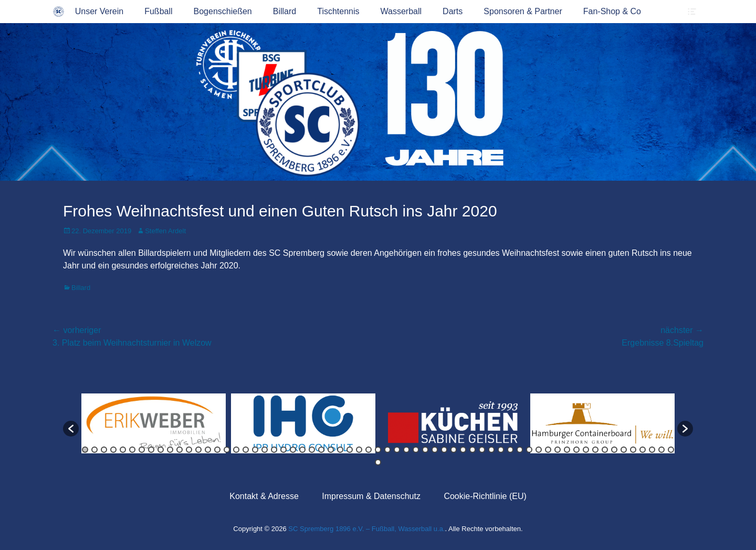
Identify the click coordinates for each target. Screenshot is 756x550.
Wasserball (401, 11)
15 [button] (217, 450)
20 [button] (265, 450)
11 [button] (180, 450)
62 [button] (661, 450)
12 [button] (189, 450)
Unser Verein (99, 11)
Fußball (158, 11)
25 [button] (312, 450)
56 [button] (605, 450)
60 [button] (643, 450)
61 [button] (652, 450)
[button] (71, 429)
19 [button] (255, 450)
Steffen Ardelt (165, 231)
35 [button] (406, 450)
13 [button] (198, 450)
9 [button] (161, 450)
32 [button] (378, 450)
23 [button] (293, 450)
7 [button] (142, 450)
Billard (285, 11)
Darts (453, 11)
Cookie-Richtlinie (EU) (485, 496)
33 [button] (387, 450)
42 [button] (472, 450)
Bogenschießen (223, 11)
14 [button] (208, 450)
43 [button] (482, 450)
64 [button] (378, 462)
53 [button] (576, 450)
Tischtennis (338, 11)
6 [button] (132, 450)
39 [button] (444, 450)
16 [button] (227, 450)
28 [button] (340, 450)
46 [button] (510, 450)
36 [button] (416, 450)
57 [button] (614, 450)
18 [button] (246, 450)
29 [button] (350, 450)
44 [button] (491, 450)
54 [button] (586, 450)
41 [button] (463, 450)
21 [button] (274, 450)
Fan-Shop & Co (612, 11)
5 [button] (123, 450)
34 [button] (397, 450)
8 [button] (151, 450)
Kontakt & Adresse (264, 496)
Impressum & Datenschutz (371, 496)
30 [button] (359, 450)
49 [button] (539, 450)
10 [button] (170, 450)
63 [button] (671, 450)
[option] (154, 423)
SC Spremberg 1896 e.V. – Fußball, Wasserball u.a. (366, 529)
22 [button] (283, 450)
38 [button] (435, 450)
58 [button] (624, 450)
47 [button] (520, 450)
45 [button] (501, 450)
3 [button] (104, 450)
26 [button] (321, 450)
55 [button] (595, 450)
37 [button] (425, 450)
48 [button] (529, 450)
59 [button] (633, 450)
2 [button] (94, 450)
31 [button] (369, 450)
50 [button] (548, 450)
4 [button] (113, 450)
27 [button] (331, 450)
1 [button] (85, 450)
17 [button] (236, 450)
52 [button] (567, 450)
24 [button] (302, 450)
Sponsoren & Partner (523, 11)
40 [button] (454, 450)
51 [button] (558, 450)
